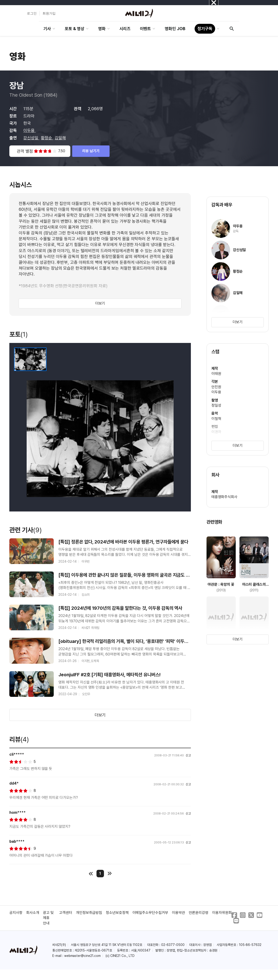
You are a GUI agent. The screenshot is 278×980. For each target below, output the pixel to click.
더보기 (100, 303)
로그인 (32, 13)
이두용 (30, 130)
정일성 (216, 405)
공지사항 (16, 913)
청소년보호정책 (117, 913)
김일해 (60, 138)
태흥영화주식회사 (225, 497)
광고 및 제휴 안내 (48, 918)
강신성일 (31, 138)
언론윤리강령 (199, 913)
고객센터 (66, 913)
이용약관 (178, 913)
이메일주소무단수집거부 (150, 913)
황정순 (47, 138)
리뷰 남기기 (91, 151)
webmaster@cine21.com (82, 956)
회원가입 (49, 13)
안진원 (216, 387)
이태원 (216, 374)
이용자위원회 (222, 913)
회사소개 (33, 913)
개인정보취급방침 (89, 913)
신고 (188, 755)
